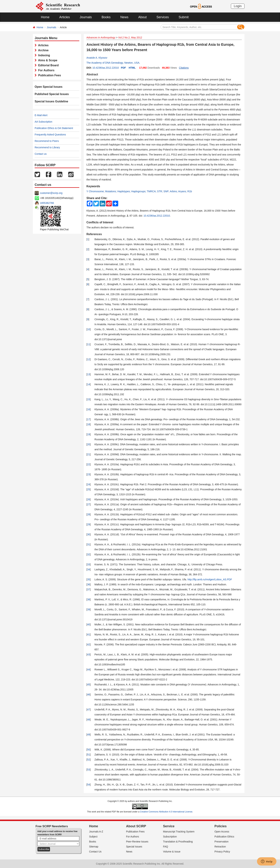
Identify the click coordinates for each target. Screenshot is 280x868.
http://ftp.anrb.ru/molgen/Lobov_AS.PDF (210, 579)
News (124, 17)
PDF (123, 68)
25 (89, 489)
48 (89, 720)
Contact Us (95, 852)
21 (89, 454)
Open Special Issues (49, 87)
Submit (184, 17)
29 (89, 524)
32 (89, 554)
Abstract (92, 74)
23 (89, 474)
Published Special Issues (52, 94)
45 (89, 685)
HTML (132, 68)
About (142, 17)
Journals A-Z (96, 832)
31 (89, 544)
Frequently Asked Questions (50, 135)
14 (89, 384)
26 (89, 499)
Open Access (222, 832)
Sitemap (94, 847)
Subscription (170, 837)
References (94, 234)
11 (89, 344)
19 (89, 434)
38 (89, 599)
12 (89, 359)
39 (89, 609)
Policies (221, 826)
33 (89, 564)
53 (89, 770)
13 (89, 374)
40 (89, 624)
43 (89, 654)
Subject (93, 837)
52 (89, 760)
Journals (86, 17)
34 (89, 569)
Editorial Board (48, 65)
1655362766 (47, 203)
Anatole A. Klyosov (97, 58)
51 (89, 755)
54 (89, 785)
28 (89, 514)
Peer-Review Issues (137, 842)
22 (89, 464)
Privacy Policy (222, 852)
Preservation (222, 842)
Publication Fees (49, 75)
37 (89, 589)
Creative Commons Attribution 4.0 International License (166, 812)
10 (89, 329)
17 (89, 419)
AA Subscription (43, 122)
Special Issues (134, 847)
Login (238, 6)
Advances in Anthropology (101, 38)
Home (45, 17)
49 (89, 735)
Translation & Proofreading (178, 842)
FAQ (166, 847)
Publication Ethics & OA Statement (54, 128)
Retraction (220, 847)
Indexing (43, 55)
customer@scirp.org (51, 193)
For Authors (46, 70)
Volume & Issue (172, 852)
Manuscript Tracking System (179, 832)
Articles (65, 17)
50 (89, 750)
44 (89, 669)
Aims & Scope (47, 60)
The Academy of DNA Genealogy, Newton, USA (113, 63)
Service (169, 826)
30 (89, 534)
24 (89, 484)
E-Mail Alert (41, 115)
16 (89, 409)
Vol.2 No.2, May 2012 (130, 38)
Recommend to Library (47, 147)
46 (89, 695)
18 (89, 424)
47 (89, 710)
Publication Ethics (224, 837)
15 (89, 399)
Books (106, 17)
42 (89, 644)
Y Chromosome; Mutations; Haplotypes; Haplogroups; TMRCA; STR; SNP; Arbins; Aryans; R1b (139, 191)
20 (89, 444)
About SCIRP (136, 826)
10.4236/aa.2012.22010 (106, 68)
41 (89, 634)
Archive (43, 50)
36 (89, 584)
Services (163, 17)
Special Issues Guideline (51, 101)
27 (89, 504)
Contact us (41, 154)
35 (89, 579)
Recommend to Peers (47, 141)
